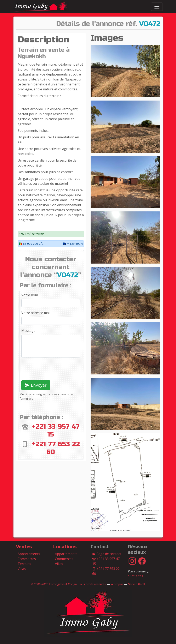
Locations (65, 547)
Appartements (29, 554)
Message (28, 331)
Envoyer (36, 385)
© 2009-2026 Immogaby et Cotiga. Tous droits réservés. (69, 584)
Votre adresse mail (36, 313)
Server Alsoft (137, 584)
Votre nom (30, 295)
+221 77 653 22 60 (106, 571)
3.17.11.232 (135, 576)
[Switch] (157, 7)
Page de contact (107, 554)
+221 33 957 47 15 (106, 561)
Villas (22, 569)
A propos (117, 584)
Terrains (24, 564)
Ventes (24, 547)
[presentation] (53, 369)
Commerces (27, 559)
